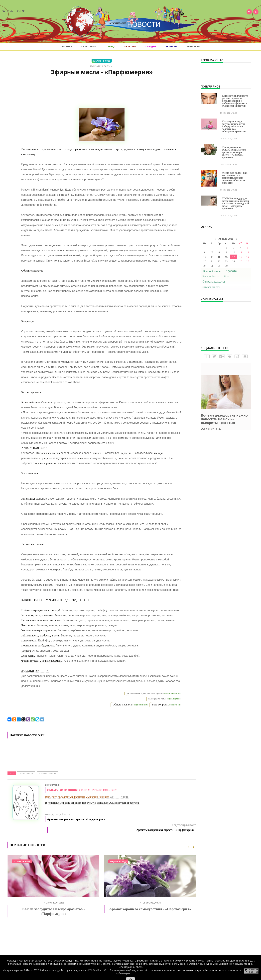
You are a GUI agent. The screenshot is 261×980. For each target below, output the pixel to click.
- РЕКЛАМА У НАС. (97, 969)
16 (226, 257)
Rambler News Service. (173, 694)
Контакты (194, 46)
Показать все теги (211, 287)
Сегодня (151, 46)
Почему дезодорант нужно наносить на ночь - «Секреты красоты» (224, 419)
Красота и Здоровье (211, 276)
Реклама (172, 46)
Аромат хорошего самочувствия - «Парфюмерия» (150, 908)
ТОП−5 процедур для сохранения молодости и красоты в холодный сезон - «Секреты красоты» (235, 203)
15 (219, 257)
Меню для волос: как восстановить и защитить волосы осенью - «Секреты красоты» (235, 178)
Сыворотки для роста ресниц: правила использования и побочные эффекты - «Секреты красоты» (235, 101)
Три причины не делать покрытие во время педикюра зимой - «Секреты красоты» (234, 152)
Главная (66, 46)
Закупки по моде (102, 61)
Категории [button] (90, 47)
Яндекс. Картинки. (174, 699)
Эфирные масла (47, 773)
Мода (111, 46)
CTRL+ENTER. (119, 797)
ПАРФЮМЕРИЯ (26, 773)
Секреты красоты (214, 282)
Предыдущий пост (92, 818)
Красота (130, 46)
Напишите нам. (175, 705)
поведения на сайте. (140, 705)
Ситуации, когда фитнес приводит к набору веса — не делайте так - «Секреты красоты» (234, 126)
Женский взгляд (212, 271)
